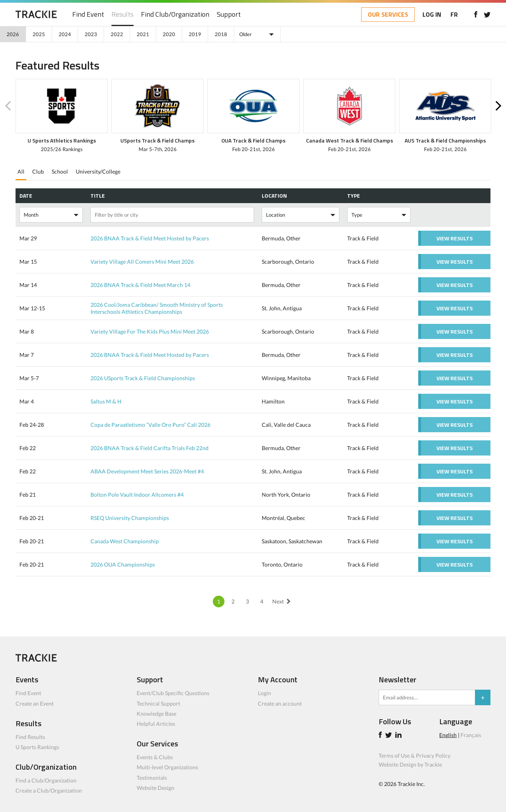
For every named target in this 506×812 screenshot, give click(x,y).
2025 (39, 34)
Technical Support (158, 703)
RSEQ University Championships (130, 518)
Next (498, 106)
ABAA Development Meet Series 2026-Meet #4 (147, 471)
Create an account (280, 703)
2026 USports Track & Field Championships (143, 378)
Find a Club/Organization (46, 780)
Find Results (30, 737)
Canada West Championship (125, 541)
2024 (65, 34)
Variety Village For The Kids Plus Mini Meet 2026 (150, 331)
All (21, 171)
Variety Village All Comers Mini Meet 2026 (142, 262)
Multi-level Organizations (167, 767)
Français (471, 735)
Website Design (156, 788)
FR (454, 14)
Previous (8, 106)
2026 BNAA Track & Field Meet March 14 (140, 285)
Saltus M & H (106, 401)
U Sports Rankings (37, 747)
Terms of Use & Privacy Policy (415, 755)
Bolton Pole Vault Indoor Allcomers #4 (137, 495)
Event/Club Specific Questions (173, 693)
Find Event (88, 15)
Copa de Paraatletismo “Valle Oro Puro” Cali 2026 (150, 425)
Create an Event (35, 703)
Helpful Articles (156, 724)
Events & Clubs (155, 757)
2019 (195, 34)
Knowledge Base (156, 714)
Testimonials (152, 778)
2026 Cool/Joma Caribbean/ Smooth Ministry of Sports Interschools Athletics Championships (157, 308)
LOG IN (432, 14)
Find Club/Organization (175, 15)
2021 (143, 34)
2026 (13, 34)
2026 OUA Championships (123, 564)
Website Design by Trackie (410, 764)
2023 (91, 34)
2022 (117, 34)
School (60, 171)
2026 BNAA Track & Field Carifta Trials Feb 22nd (150, 448)
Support (229, 15)
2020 (169, 34)
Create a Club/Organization (49, 790)
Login (264, 693)
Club (38, 171)
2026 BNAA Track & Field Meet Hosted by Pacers (150, 238)
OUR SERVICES (388, 14)
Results (123, 15)
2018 (221, 34)
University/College (98, 171)
